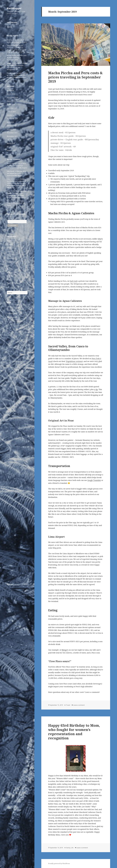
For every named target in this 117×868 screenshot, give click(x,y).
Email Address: (12, 219)
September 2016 (12, 119)
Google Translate (94, 480)
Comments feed (12, 314)
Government (11, 255)
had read (74, 281)
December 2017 (12, 108)
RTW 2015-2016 (12, 272)
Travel (9, 279)
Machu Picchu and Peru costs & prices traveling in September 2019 (17, 58)
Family (9, 248)
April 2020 (10, 90)
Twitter (9, 27)
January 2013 (11, 150)
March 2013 (11, 147)
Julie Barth (11, 171)
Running (10, 276)
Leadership (11, 262)
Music (9, 269)
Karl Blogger (14, 8)
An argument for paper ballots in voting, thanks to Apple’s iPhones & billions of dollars (17, 75)
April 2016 (10, 122)
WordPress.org (12, 317)
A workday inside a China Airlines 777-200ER (16, 203)
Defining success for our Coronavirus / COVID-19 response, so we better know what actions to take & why (17, 183)
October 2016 (11, 115)
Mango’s (65, 650)
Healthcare (11, 258)
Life (8, 265)
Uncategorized (12, 283)
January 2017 (11, 112)
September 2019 (12, 98)
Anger (9, 241)
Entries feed (11, 310)
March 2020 (11, 94)
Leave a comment (79, 705)
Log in (9, 307)
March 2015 (11, 143)
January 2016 (11, 129)
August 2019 (11, 101)
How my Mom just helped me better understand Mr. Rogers (17, 166)
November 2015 (12, 136)
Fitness (9, 251)
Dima (9, 191)
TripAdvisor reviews (74, 361)
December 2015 (12, 133)
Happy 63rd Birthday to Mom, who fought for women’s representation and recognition (74, 732)
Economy (10, 244)
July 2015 (10, 140)
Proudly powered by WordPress (59, 864)
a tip (96, 389)
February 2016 (12, 126)
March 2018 (11, 105)
